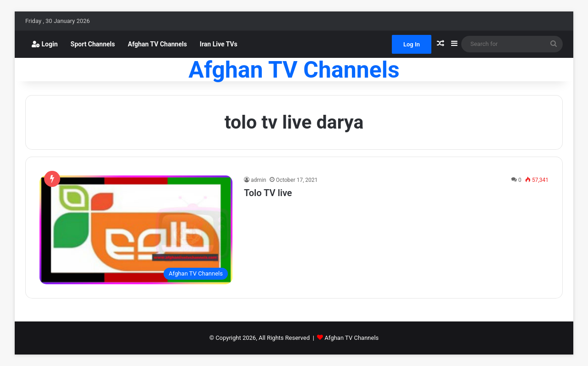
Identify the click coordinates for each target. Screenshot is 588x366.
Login (45, 44)
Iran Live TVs (219, 44)
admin (258, 180)
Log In (412, 44)
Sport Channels (93, 44)
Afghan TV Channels (157, 44)
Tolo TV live (268, 193)
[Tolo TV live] (136, 230)
